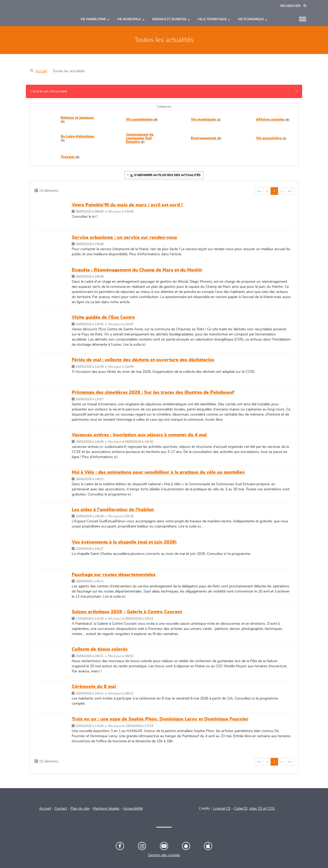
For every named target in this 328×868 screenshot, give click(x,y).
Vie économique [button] (253, 19)
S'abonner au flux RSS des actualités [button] (165, 176)
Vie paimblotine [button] (95, 19)
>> (290, 191)
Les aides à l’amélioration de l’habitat (113, 510)
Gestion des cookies (164, 855)
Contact (61, 809)
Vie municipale (206, 120)
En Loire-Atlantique (77, 138)
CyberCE (241, 809)
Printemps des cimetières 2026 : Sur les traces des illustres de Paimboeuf (153, 393)
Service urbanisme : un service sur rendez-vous (124, 238)
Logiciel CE (222, 809)
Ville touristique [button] (214, 19)
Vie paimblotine (142, 120)
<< (259, 191)
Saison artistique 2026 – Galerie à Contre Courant (127, 612)
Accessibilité (133, 809)
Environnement (206, 138)
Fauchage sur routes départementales (114, 575)
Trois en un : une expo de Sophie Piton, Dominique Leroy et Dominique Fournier (160, 719)
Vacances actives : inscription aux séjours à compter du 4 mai (139, 435)
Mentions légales (106, 809)
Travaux (70, 157)
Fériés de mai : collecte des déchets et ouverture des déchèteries (143, 360)
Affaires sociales (273, 120)
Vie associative (271, 138)
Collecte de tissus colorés (100, 649)
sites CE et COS (262, 809)
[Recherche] (293, 6)
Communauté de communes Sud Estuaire (140, 138)
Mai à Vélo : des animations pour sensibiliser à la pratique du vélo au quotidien (158, 472)
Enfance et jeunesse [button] (171, 19)
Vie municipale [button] (131, 19)
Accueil (41, 71)
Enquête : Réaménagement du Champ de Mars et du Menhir (137, 270)
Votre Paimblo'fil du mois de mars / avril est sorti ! (127, 205)
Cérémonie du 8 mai (94, 687)
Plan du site (80, 809)
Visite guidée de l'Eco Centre (103, 317)
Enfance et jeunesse (77, 119)
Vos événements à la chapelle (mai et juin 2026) (124, 542)
